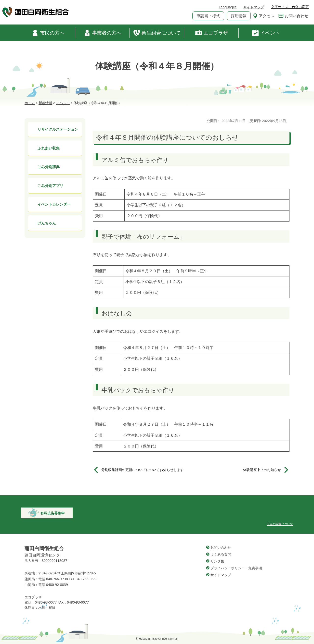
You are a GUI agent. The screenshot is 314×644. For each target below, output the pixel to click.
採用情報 (239, 16)
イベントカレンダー (54, 204)
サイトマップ (254, 7)
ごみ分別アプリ (50, 186)
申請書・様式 (208, 16)
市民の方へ (48, 33)
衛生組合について (157, 33)
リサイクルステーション (58, 129)
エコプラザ (211, 33)
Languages (228, 7)
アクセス (264, 16)
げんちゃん (47, 223)
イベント (266, 33)
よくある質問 (221, 554)
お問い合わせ (293, 16)
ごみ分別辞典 (49, 167)
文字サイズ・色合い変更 (290, 7)
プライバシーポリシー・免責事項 (236, 568)
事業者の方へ (103, 33)
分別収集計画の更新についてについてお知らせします (143, 470)
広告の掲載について (280, 524)
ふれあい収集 (49, 148)
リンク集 (217, 561)
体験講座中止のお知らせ (262, 470)
